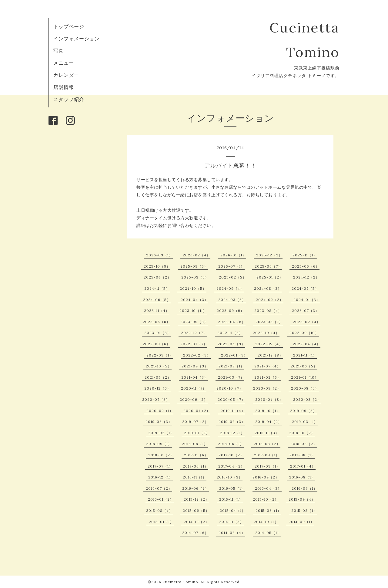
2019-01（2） (197, 433)
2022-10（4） (266, 333)
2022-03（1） (160, 355)
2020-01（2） (197, 411)
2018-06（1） (231, 444)
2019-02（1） (161, 433)
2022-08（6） (157, 344)
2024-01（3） (307, 300)
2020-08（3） (305, 388)
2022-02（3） (197, 355)
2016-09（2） (266, 477)
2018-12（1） (232, 433)
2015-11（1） (231, 499)
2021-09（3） (195, 366)
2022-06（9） (231, 344)
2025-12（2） (269, 255)
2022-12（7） (194, 333)
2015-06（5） (196, 510)
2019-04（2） (269, 422)
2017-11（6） (196, 455)
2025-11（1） (305, 255)
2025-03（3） (195, 277)
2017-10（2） (231, 455)
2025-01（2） (270, 277)
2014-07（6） (195, 533)
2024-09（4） (230, 288)
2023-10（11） (193, 311)
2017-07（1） (160, 466)
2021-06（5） (304, 366)
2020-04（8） (269, 399)
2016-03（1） (304, 488)
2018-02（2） (304, 444)
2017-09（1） (267, 455)
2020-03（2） (307, 399)
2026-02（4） (197, 255)
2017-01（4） (303, 466)
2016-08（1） (302, 477)
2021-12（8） (270, 355)
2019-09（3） (303, 411)
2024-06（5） (157, 300)
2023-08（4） (268, 311)
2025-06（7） (268, 266)
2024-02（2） (270, 300)
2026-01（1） (233, 255)
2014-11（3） (231, 522)
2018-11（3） (267, 433)
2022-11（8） (230, 333)
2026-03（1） (159, 255)
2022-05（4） (269, 344)
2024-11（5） (157, 288)
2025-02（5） (233, 277)
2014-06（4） (232, 533)
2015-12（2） (196, 499)
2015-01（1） (161, 522)
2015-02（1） (304, 510)
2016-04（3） (268, 488)
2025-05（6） (306, 266)
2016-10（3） (230, 477)
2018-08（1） (195, 444)
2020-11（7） (194, 388)
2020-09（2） (267, 388)
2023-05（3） (194, 322)
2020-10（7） (230, 388)
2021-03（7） (231, 377)
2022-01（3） (234, 355)
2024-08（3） (268, 288)
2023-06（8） (157, 322)
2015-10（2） (266, 499)
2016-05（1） (232, 488)
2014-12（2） (196, 522)
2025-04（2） (157, 277)
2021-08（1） (231, 366)
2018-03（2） (267, 444)
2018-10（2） (302, 433)
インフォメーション (77, 39)
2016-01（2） (161, 499)
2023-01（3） (158, 333)
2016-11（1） (195, 477)
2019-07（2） (195, 422)
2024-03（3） (232, 300)
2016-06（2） (196, 488)
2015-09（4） (302, 499)
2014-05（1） (268, 533)
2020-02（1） (160, 411)
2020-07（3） (156, 399)
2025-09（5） (194, 266)
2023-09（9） (231, 311)
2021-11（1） (305, 355)
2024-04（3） (194, 300)
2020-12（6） (158, 388)
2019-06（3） (232, 422)
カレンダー (66, 75)
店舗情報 (64, 87)
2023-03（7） (269, 322)
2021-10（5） (159, 366)
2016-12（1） (161, 477)
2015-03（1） (268, 510)
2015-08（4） (159, 510)
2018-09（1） (159, 444)
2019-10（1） (268, 411)
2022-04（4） (307, 344)
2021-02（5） (268, 377)
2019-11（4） (233, 411)
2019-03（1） (305, 422)
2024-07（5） (305, 288)
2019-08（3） (159, 422)
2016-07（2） (159, 488)
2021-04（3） (195, 377)
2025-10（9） (157, 266)
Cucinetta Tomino (180, 582)
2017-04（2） (231, 466)
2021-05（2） (158, 377)
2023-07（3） (306, 311)
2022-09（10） (304, 333)
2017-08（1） (302, 455)
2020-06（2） (194, 399)
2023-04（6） (232, 322)
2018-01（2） (161, 455)
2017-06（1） (196, 466)
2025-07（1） (231, 266)
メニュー (64, 63)
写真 (59, 51)
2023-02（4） (307, 322)
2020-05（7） (231, 399)
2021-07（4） (268, 366)
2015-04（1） (233, 510)
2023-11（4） (157, 311)
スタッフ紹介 (69, 99)
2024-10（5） (193, 288)
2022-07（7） (194, 344)
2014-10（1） (266, 522)
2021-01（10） (305, 377)
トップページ (69, 26)
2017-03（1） (267, 466)
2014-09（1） (301, 522)
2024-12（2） (306, 277)
